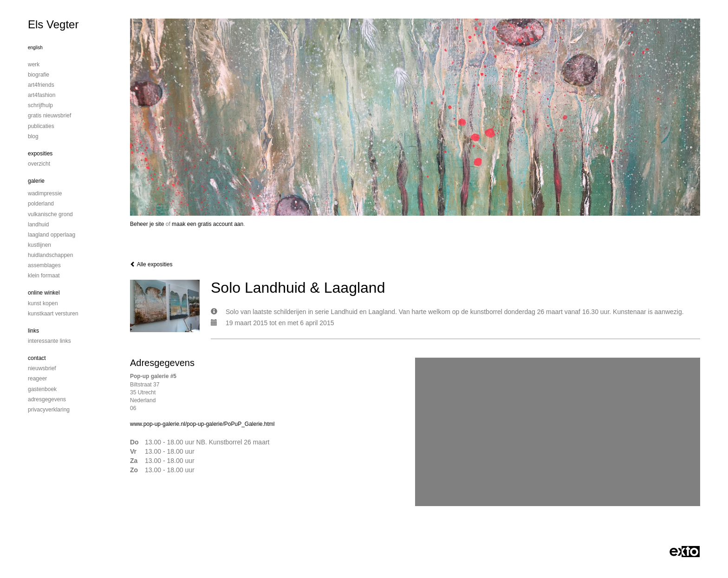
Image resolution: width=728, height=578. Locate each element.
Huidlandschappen (50, 255)
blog (33, 136)
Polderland (41, 204)
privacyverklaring (49, 410)
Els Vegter (53, 24)
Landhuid (38, 225)
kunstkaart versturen (53, 314)
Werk (34, 64)
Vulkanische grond (50, 214)
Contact (37, 358)
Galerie (36, 181)
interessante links (49, 341)
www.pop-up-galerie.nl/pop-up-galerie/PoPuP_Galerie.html (202, 424)
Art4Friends (41, 85)
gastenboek (42, 389)
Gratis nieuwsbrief (49, 116)
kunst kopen (43, 303)
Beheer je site (147, 224)
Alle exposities (151, 264)
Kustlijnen (39, 245)
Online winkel (44, 293)
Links (33, 331)
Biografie (39, 75)
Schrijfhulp (40, 105)
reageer (37, 379)
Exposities (40, 154)
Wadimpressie (45, 193)
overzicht (39, 164)
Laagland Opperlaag (52, 235)
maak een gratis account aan (208, 224)
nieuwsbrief (42, 368)
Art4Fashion (42, 95)
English (35, 48)
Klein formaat (44, 276)
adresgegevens (47, 399)
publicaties (41, 126)
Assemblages (44, 265)
